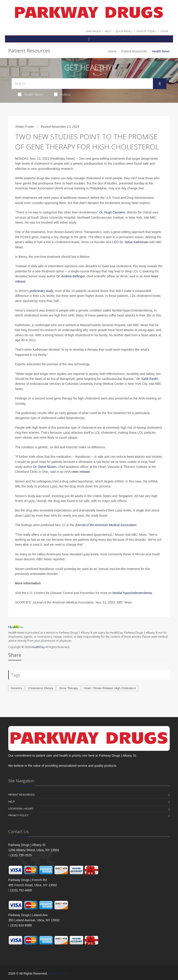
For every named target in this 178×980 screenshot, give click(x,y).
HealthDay (38, 647)
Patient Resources (134, 51)
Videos (62, 94)
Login (164, 31)
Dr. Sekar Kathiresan (134, 242)
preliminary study (41, 291)
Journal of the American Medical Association (106, 525)
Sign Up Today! (146, 31)
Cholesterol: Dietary (41, 688)
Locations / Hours (21, 809)
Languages (93, 31)
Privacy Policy (18, 815)
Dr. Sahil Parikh (147, 379)
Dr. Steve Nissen (45, 467)
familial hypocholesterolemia (132, 593)
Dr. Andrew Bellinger (71, 276)
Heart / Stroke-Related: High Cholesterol (110, 688)
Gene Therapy (68, 688)
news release (81, 472)
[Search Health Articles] (82, 84)
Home (112, 51)
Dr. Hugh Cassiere (112, 212)
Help (108, 31)
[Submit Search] (160, 84)
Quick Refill (124, 31)
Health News (31, 94)
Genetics (16, 688)
